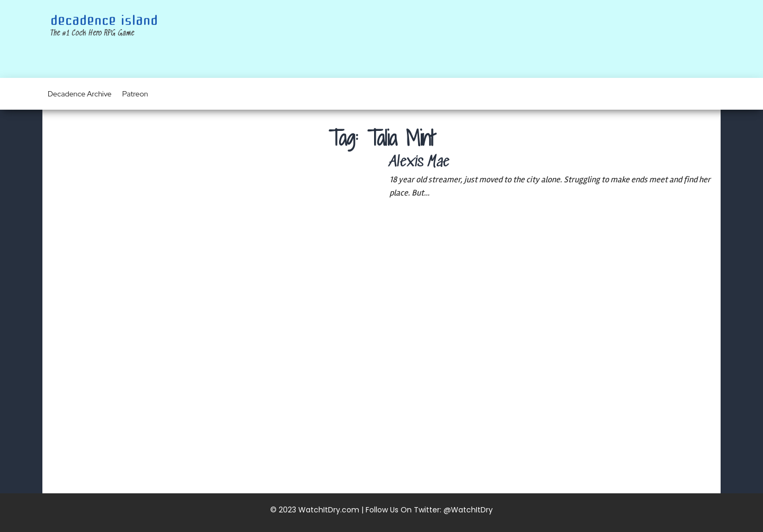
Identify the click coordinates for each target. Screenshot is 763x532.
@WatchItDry (468, 510)
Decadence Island (104, 21)
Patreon (135, 94)
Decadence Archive (80, 94)
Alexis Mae (419, 163)
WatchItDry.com (329, 510)
